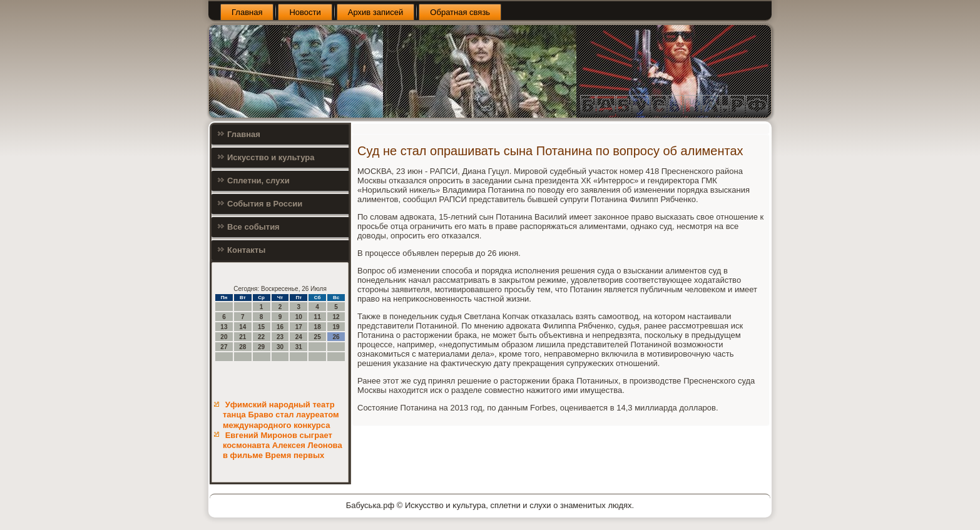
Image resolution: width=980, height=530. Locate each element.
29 (261, 347)
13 (224, 327)
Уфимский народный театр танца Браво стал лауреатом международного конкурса (281, 415)
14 (242, 327)
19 (336, 327)
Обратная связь (460, 12)
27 (224, 347)
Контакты (246, 250)
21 (242, 337)
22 (261, 337)
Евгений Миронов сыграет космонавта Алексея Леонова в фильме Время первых (283, 446)
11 (318, 317)
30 (280, 347)
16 (280, 327)
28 (242, 347)
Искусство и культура (271, 157)
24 (299, 337)
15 (261, 327)
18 (318, 327)
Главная (247, 12)
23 (280, 337)
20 (224, 337)
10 (299, 317)
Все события (253, 227)
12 (336, 317)
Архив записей (376, 12)
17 (299, 327)
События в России (265, 204)
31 (299, 347)
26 (336, 337)
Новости (305, 12)
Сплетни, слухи (258, 181)
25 (318, 337)
